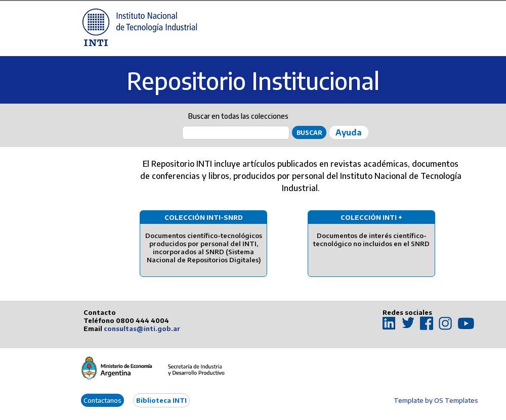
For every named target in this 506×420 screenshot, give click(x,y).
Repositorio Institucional (253, 81)
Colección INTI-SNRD (204, 217)
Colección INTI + (371, 217)
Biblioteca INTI (161, 400)
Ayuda (348, 132)
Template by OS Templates (436, 400)
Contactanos (102, 400)
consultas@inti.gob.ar (142, 329)
